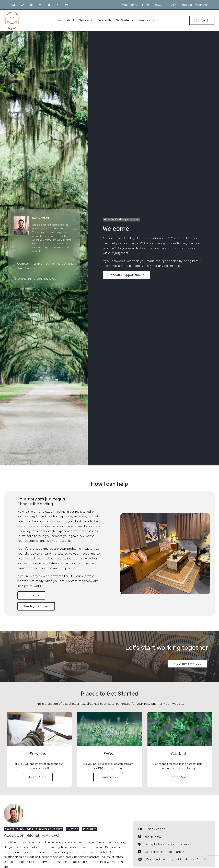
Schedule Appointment (127, 275)
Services (84, 20)
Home (57, 20)
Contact (202, 20)
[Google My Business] (66, 5)
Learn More (38, 778)
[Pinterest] (58, 5)
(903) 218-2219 (165, 5)
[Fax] (31, 5)
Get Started (123, 20)
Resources (145, 20)
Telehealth (104, 20)
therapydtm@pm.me (193, 5)
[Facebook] (40, 5)
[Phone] (22, 5)
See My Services (36, 607)
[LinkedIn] (49, 5)
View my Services (187, 664)
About (70, 20)
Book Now (32, 596)
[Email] (14, 5)
